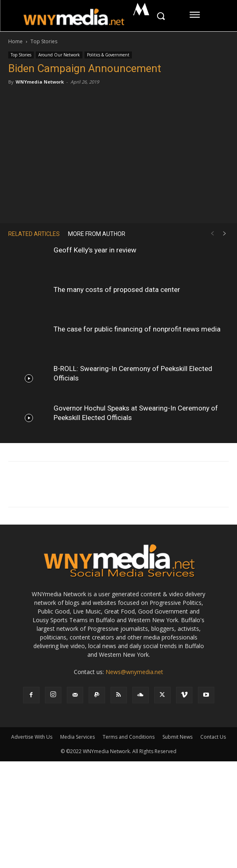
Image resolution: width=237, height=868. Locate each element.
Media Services (77, 737)
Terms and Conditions (129, 737)
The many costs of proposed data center (117, 289)
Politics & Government (108, 55)
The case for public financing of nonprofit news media (137, 329)
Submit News (177, 737)
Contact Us (213, 737)
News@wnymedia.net (134, 672)
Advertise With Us (32, 737)
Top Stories (44, 41)
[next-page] (225, 234)
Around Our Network (59, 55)
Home (15, 41)
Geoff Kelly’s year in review (95, 250)
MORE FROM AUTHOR (97, 234)
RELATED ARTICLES (34, 234)
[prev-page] (212, 234)
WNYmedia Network (40, 82)
